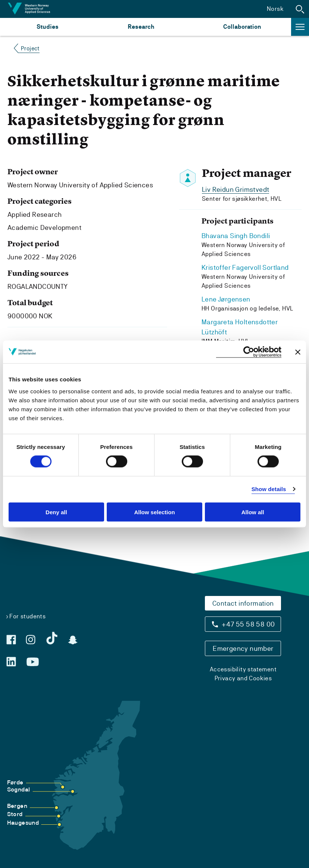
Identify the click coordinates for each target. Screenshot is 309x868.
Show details (269, 489)
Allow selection (154, 512)
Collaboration (242, 27)
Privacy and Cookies (243, 678)
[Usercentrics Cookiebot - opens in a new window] (249, 352)
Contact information (243, 603)
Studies (48, 27)
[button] (300, 9)
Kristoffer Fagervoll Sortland (245, 267)
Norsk (275, 9)
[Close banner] (298, 352)
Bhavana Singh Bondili (236, 236)
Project (30, 48)
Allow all (253, 512)
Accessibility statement (243, 669)
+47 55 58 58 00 (248, 624)
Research (141, 27)
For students (27, 616)
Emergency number (243, 648)
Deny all (56, 512)
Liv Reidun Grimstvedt (235, 189)
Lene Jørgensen (226, 299)
